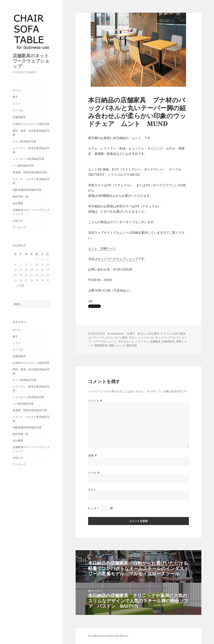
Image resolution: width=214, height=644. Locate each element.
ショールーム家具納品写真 (28, 159)
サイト (92, 490)
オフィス (166, 334)
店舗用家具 (19, 117)
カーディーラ (96, 337)
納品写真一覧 (21, 196)
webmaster (117, 334)
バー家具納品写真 (23, 166)
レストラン (142, 341)
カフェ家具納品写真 (24, 141)
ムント (113, 341)
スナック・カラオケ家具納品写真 (31, 181)
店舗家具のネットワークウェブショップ (31, 61)
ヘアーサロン (100, 341)
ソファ (17, 104)
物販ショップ (117, 345)
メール (94, 473)
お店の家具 (179, 334)
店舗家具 (155, 341)
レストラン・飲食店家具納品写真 (31, 150)
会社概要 (18, 203)
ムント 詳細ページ (102, 248)
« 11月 (20, 286)
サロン (133, 337)
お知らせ (18, 221)
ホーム (17, 90)
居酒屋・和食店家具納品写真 (30, 172)
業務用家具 (101, 345)
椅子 (15, 97)
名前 (93, 455)
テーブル (18, 110)
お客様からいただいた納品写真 (31, 124)
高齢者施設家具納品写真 (27, 190)
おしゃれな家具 (150, 334)
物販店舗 (131, 345)
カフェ (109, 337)
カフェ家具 (121, 337)
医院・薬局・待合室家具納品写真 (31, 133)
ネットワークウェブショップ (118, 259)
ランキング (19, 227)
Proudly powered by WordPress (108, 636)
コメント (95, 400)
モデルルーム (126, 341)
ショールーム (146, 337)
